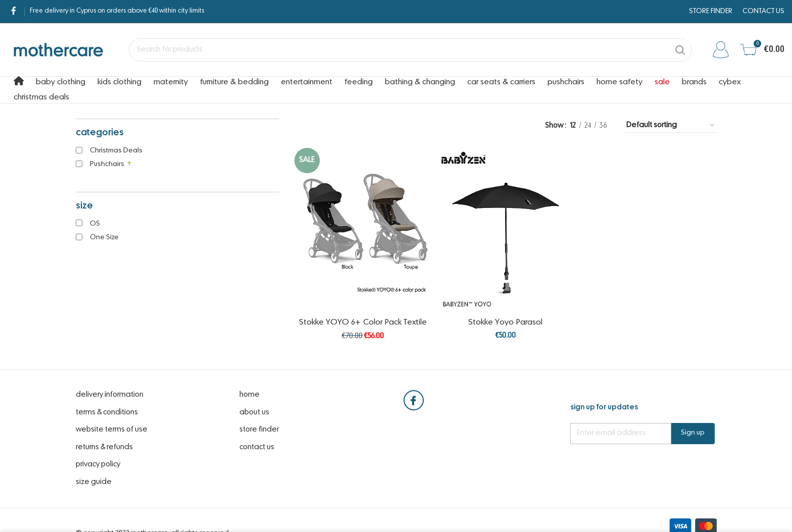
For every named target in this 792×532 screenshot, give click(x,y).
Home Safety (620, 82)
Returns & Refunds (104, 447)
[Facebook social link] (13, 11)
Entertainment (307, 82)
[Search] (410, 50)
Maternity (171, 82)
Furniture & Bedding (234, 82)
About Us (254, 412)
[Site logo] (58, 49)
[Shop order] (671, 126)
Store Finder (259, 430)
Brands (694, 82)
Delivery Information (110, 395)
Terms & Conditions (107, 412)
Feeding (359, 82)
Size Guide (94, 482)
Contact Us (257, 447)
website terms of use (112, 430)
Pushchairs (566, 82)
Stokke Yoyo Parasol (505, 323)
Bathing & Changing (420, 82)
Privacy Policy (98, 464)
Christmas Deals (41, 97)
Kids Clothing (119, 82)
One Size (104, 237)
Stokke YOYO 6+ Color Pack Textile (363, 323)
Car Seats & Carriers (501, 82)
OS (95, 224)
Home (250, 395)
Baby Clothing (61, 82)
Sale (662, 82)
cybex (730, 82)
